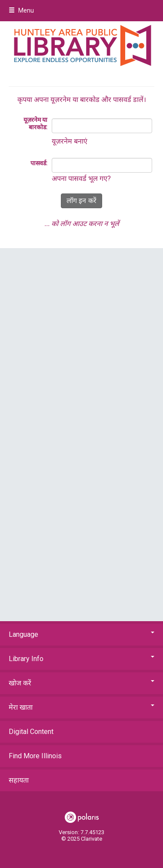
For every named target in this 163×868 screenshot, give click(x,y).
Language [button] (81, 634)
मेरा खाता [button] (81, 707)
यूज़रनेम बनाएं (70, 141)
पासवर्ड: (39, 163)
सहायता (19, 780)
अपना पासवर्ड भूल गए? (81, 179)
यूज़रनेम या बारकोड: (35, 124)
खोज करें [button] (81, 683)
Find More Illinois (35, 756)
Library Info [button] (81, 659)
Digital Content (31, 732)
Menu (21, 10)
